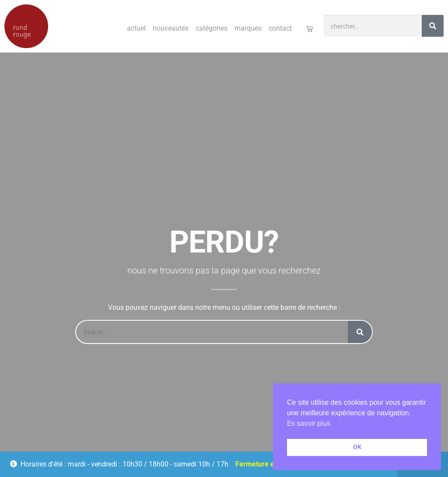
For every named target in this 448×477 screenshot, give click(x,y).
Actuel (136, 28)
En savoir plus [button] (309, 423)
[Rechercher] (433, 26)
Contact (280, 28)
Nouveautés (171, 28)
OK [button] (357, 447)
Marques (248, 28)
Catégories (212, 28)
